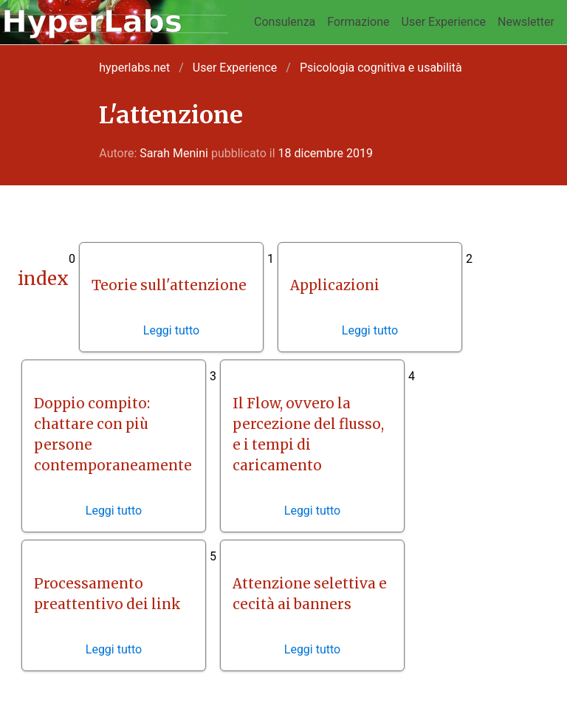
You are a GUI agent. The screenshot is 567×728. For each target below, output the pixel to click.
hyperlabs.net (134, 68)
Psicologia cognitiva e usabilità (381, 68)
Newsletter (526, 22)
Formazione (358, 22)
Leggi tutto (171, 330)
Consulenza (285, 22)
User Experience (444, 22)
